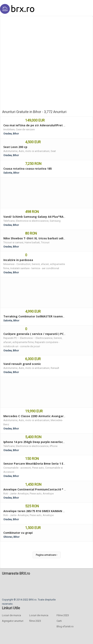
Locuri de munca (11, 615)
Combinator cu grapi (18, 533)
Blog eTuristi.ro (65, 626)
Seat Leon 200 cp (15, 147)
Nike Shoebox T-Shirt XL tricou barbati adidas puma (40, 238)
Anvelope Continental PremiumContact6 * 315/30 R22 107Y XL (47, 489)
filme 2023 (35, 621)
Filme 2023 (63, 615)
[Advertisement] (46, 64)
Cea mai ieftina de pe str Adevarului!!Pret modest (39, 125)
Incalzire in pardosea (18, 260)
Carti (59, 621)
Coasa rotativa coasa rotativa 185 (28, 169)
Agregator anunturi (13, 621)
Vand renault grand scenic (22, 364)
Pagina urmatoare (47, 555)
